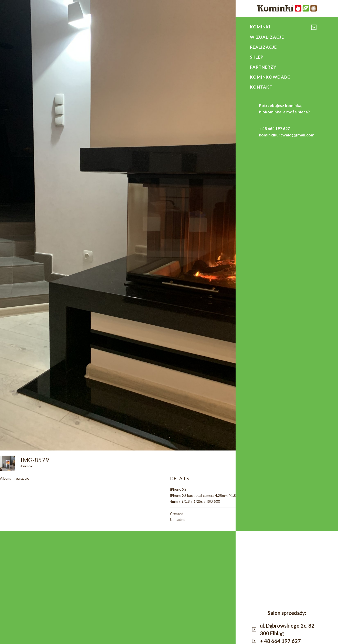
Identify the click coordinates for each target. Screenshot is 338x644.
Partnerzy (263, 68)
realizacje (22, 478)
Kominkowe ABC (270, 78)
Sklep (257, 58)
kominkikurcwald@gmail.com (287, 136)
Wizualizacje (267, 37)
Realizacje (263, 47)
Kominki (260, 27)
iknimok (27, 466)
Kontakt (261, 88)
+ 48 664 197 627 (274, 130)
